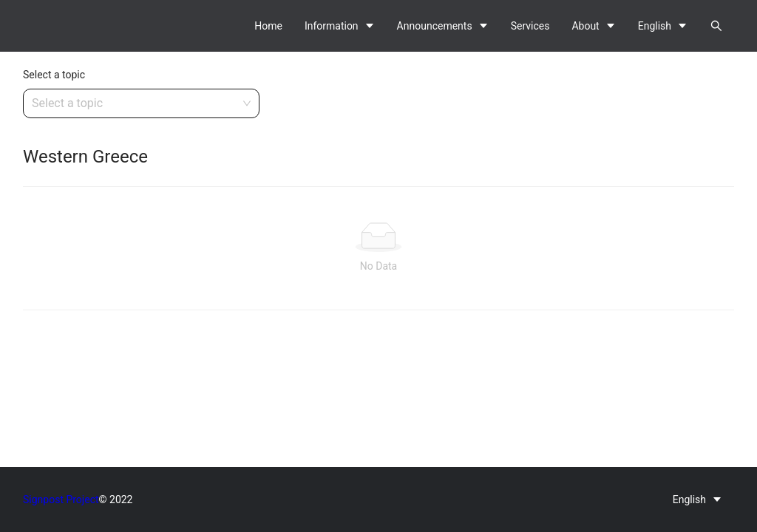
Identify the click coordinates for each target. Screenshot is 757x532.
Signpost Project (61, 499)
